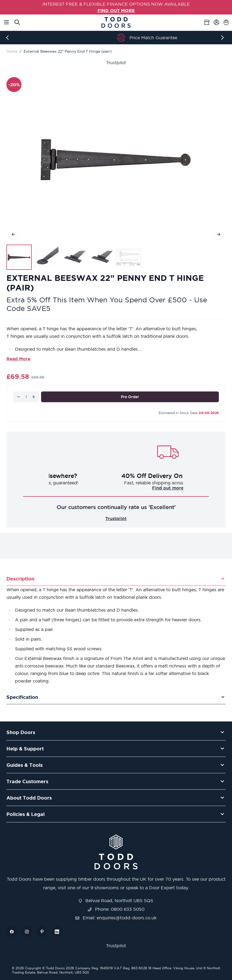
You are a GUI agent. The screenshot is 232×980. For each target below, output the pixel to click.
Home (12, 51)
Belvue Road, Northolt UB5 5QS (116, 901)
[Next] (223, 38)
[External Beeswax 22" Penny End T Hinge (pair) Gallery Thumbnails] (74, 257)
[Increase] (34, 397)
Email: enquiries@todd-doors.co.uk (116, 918)
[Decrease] (19, 397)
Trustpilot (116, 63)
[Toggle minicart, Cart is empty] (226, 22)
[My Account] (216, 22)
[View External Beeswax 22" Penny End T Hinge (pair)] (19, 257)
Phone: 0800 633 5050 (116, 909)
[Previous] (9, 38)
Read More (18, 359)
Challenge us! (116, 488)
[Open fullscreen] (116, 159)
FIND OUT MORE (116, 10)
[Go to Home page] (116, 22)
